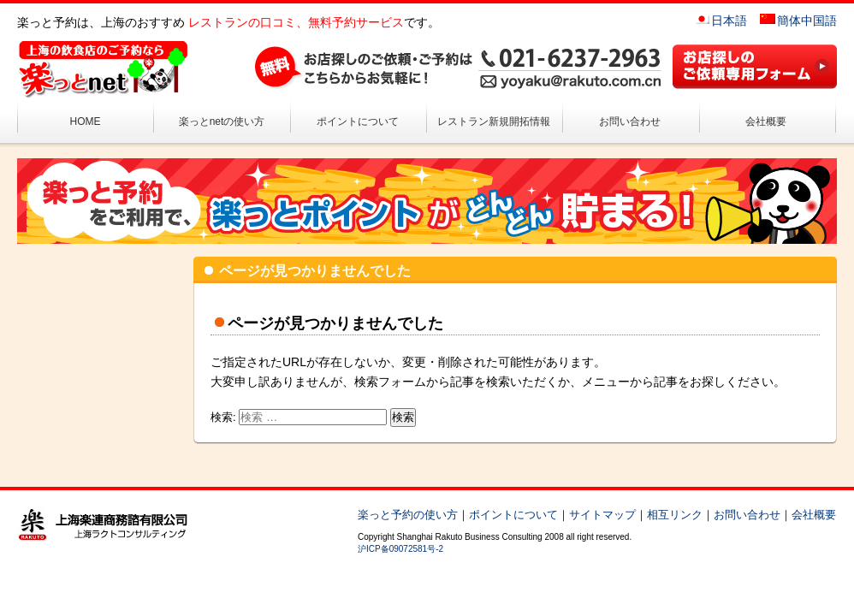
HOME (86, 121)
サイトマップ (602, 515)
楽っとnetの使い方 (222, 121)
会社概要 (766, 121)
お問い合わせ (630, 121)
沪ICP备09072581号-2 (400, 549)
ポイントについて (358, 121)
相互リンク (675, 515)
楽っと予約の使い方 (408, 515)
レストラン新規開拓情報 (494, 121)
